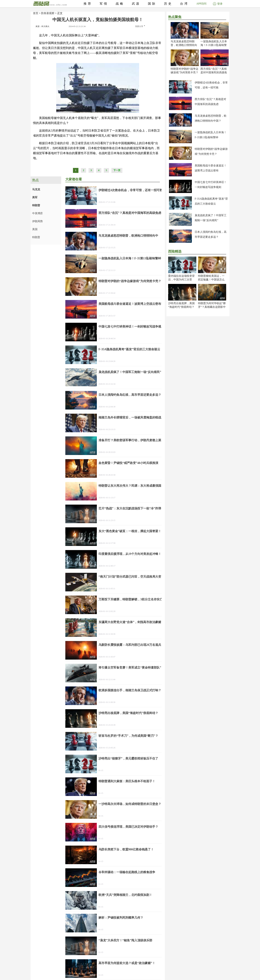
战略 (120, 4)
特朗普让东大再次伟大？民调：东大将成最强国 (130, 486)
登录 (218, 4)
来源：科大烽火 (42, 26)
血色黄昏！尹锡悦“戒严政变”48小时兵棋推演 (128, 463)
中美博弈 (37, 213)
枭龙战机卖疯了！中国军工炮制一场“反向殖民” (130, 372)
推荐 (88, 4)
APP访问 (201, 4)
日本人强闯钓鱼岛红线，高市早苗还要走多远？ (130, 395)
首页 (36, 13)
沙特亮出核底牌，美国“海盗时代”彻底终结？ (128, 713)
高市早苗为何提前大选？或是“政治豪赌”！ (127, 963)
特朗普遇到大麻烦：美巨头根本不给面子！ (127, 781)
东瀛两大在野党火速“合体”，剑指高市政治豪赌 (130, 622)
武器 (136, 4)
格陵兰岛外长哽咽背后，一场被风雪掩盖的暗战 (130, 417)
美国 (35, 229)
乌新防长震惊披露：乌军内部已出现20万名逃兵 (130, 645)
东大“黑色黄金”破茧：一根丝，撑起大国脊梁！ (130, 531)
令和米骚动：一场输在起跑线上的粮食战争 (127, 872)
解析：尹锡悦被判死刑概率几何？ (121, 918)
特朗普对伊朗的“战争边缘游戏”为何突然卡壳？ (130, 281)
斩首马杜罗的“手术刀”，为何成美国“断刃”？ (128, 736)
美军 (35, 197)
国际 (152, 4)
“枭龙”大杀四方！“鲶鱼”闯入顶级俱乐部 (125, 940)
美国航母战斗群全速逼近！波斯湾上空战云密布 (130, 304)
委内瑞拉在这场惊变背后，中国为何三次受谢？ (181, 280)
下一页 (117, 170)
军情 (104, 4)
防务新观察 (48, 13)
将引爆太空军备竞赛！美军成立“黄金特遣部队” (130, 668)
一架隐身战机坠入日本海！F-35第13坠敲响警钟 (214, 45)
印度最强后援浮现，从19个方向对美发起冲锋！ (130, 554)
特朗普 (36, 205)
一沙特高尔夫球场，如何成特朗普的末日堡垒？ (130, 804)
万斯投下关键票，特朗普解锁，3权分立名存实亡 (131, 599)
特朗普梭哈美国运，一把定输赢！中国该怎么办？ (211, 280)
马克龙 (36, 189)
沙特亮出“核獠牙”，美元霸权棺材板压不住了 (128, 758)
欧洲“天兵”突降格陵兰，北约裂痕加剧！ (125, 895)
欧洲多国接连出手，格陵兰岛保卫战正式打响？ (130, 690)
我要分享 (140, 26)
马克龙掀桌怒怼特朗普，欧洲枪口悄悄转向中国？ (184, 45)
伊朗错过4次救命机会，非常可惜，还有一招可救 (131, 190)
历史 (168, 4)
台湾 (184, 4)
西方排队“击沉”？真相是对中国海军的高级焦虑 (214, 72)
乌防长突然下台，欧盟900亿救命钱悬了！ (126, 849)
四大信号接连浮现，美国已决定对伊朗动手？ (128, 827)
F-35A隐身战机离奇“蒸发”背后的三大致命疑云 (129, 349)
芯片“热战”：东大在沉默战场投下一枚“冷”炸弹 (130, 508)
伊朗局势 (37, 221)
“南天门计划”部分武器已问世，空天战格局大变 (130, 577)
